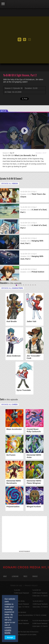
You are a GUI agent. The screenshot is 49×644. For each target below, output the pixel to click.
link (3, 4)
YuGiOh (16, 4)
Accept (10, 637)
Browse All (9, 405)
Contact (35, 576)
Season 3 (19, 179)
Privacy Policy (31, 586)
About (5, 576)
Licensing (15, 576)
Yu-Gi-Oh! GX (20, 155)
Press (25, 576)
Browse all (10, 184)
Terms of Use (16, 586)
